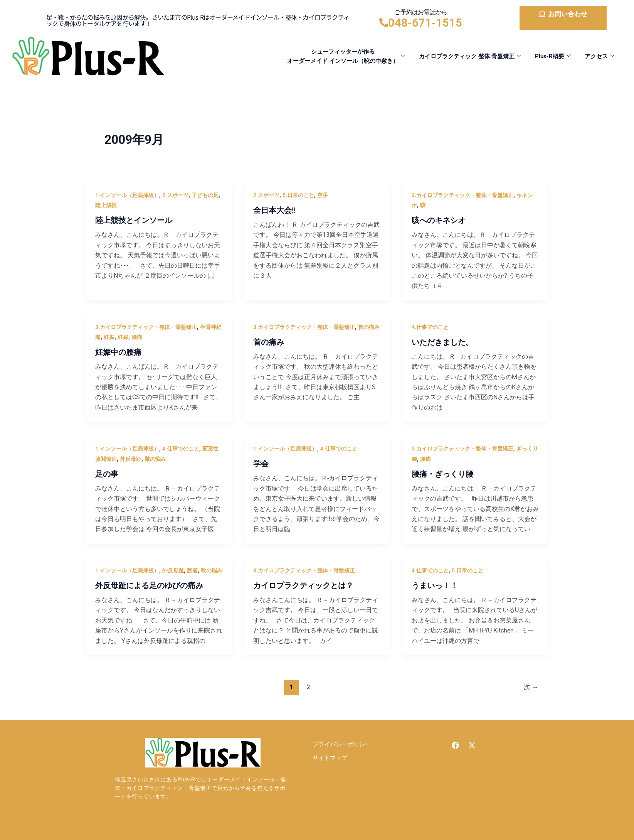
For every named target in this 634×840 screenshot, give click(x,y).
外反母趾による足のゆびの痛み (149, 585)
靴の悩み (155, 459)
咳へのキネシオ (439, 220)
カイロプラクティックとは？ (303, 585)
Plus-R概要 (553, 56)
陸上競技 (106, 205)
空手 (323, 195)
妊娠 (109, 337)
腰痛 (137, 337)
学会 (261, 464)
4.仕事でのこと (430, 327)
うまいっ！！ (435, 585)
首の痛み (369, 327)
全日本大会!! (274, 210)
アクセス (600, 56)
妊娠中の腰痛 (118, 352)
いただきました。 (442, 342)
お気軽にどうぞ (563, 23)
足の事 (107, 474)
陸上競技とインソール (134, 220)
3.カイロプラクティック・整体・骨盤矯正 (462, 195)
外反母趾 (131, 459)
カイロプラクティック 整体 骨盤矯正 (470, 56)
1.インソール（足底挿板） (127, 195)
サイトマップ (330, 758)
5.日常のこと (298, 195)
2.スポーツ (175, 195)
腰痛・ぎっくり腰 (442, 474)
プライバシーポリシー (341, 744)
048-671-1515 (425, 23)
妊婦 (123, 337)
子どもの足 (205, 195)
